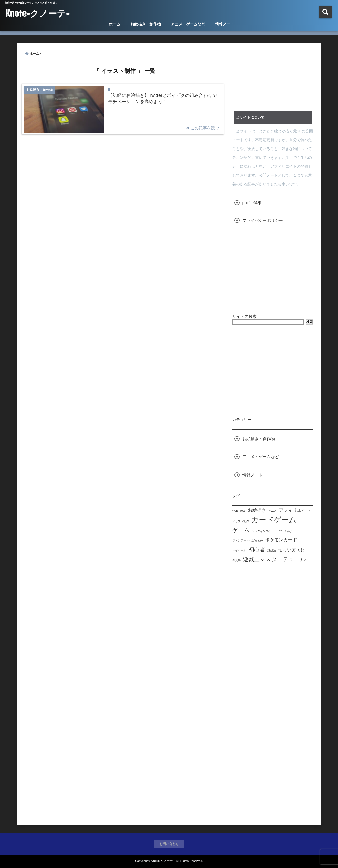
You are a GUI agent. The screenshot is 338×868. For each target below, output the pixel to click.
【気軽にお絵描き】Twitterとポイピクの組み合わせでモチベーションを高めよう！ (162, 98)
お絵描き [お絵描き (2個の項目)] (257, 510)
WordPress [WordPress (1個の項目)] (239, 511)
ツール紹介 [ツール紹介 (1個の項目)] (286, 531)
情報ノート (225, 24)
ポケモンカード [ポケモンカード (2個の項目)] (281, 540)
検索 (310, 322)
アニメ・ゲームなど (188, 24)
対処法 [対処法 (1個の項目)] (272, 550)
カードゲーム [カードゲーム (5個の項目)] (274, 520)
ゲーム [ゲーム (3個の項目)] (241, 530)
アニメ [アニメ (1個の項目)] (272, 511)
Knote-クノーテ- (37, 13)
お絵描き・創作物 (146, 24)
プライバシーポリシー (263, 220)
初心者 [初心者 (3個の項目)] (257, 549)
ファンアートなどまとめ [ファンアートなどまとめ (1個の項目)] (248, 540)
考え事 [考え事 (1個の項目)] (236, 560)
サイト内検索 (244, 317)
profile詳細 (252, 203)
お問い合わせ (169, 844)
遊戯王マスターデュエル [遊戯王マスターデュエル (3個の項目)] (274, 559)
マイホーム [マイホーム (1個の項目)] (239, 550)
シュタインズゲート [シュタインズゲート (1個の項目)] (264, 531)
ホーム (115, 24)
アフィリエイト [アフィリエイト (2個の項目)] (295, 510)
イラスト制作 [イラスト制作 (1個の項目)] (241, 521)
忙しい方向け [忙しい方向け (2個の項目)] (292, 550)
